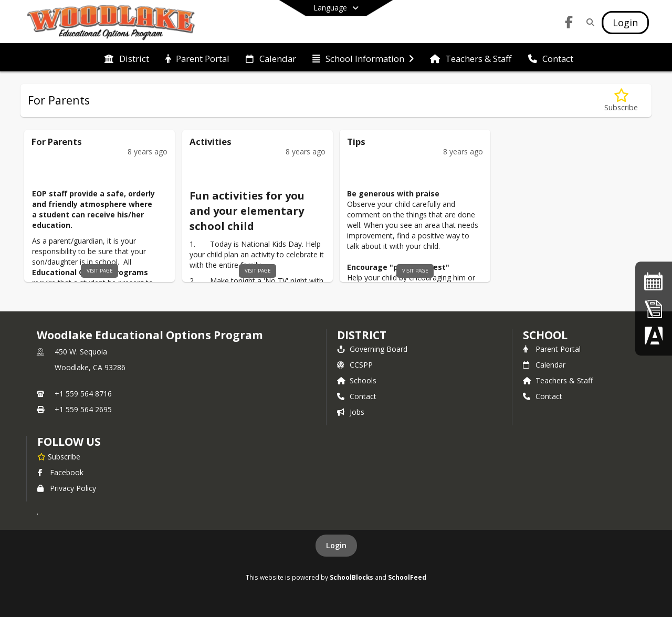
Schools (357, 380)
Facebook (60, 472)
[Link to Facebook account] (569, 24)
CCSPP (355, 365)
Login (336, 545)
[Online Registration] (654, 308)
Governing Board (372, 349)
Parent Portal (552, 349)
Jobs (351, 412)
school (545, 335)
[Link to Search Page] (588, 22)
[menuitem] (127, 58)
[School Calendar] (654, 281)
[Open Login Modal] (625, 23)
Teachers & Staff (558, 380)
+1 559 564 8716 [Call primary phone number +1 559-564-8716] (83, 394)
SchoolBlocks (351, 577)
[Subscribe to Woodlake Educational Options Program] (59, 456)
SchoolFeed (407, 577)
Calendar (544, 365)
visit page (100, 271)
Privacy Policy (67, 488)
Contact (357, 396)
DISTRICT (362, 335)
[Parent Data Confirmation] (654, 335)
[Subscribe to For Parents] (621, 101)
